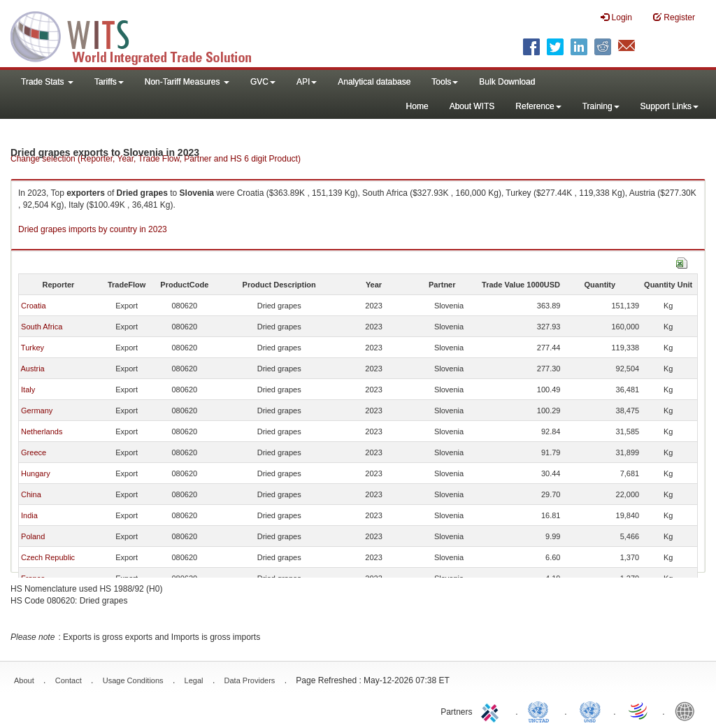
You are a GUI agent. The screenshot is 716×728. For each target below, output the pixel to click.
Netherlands (42, 431)
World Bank (688, 711)
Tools (445, 82)
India (29, 515)
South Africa (42, 327)
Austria (32, 369)
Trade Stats (47, 82)
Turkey (33, 348)
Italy (28, 390)
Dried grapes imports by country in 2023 (93, 229)
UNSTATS (590, 711)
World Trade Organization (639, 711)
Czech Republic (48, 557)
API (307, 82)
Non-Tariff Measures (187, 82)
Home (417, 106)
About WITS (472, 106)
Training (601, 106)
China (31, 494)
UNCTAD (541, 711)
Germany (37, 411)
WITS (140, 35)
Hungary (36, 473)
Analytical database (374, 82)
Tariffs (109, 82)
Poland (33, 536)
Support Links (670, 106)
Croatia (33, 306)
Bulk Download (507, 82)
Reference (538, 106)
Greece (34, 452)
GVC (263, 82)
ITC (492, 711)
